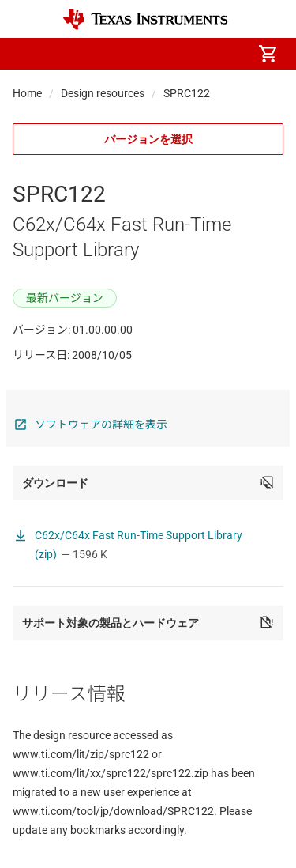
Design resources (103, 93)
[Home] (145, 19)
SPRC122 (187, 93)
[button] (28, 54)
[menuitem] (135, 54)
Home (27, 93)
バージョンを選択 (148, 139)
